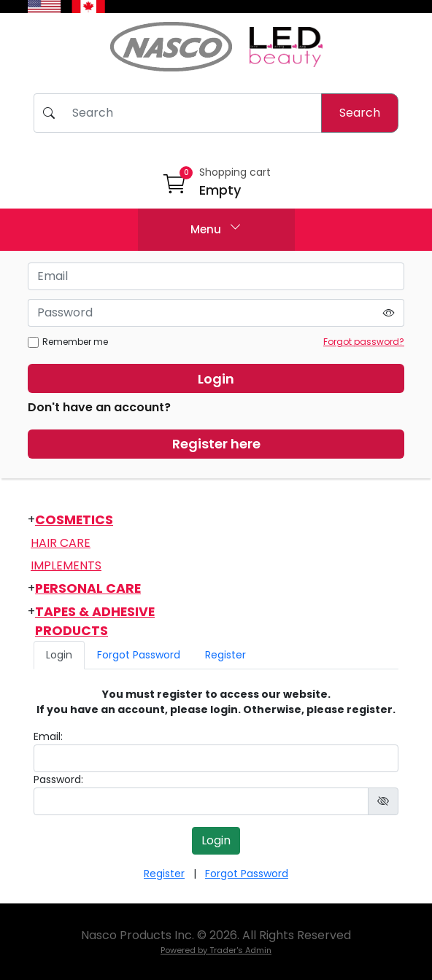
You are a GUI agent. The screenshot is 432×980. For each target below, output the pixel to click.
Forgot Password (139, 655)
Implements (66, 565)
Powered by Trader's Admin (216, 950)
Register (225, 655)
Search (360, 113)
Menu (216, 228)
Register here (216, 444)
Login (216, 379)
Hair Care (61, 543)
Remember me (68, 342)
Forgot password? (364, 342)
